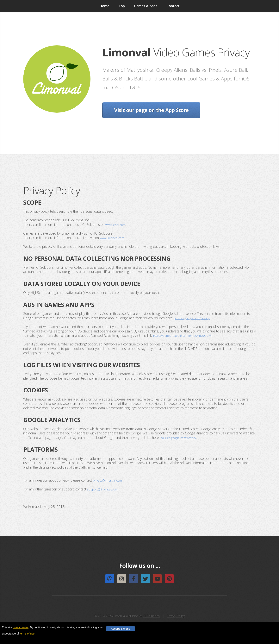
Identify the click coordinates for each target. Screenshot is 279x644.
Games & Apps (146, 6)
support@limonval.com (104, 489)
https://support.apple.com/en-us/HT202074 (185, 335)
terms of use (27, 634)
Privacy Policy (176, 616)
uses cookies (21, 627)
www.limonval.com (113, 237)
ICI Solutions (151, 616)
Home (104, 6)
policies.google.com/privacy (193, 318)
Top (122, 6)
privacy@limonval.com (109, 480)
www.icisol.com (116, 224)
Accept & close (120, 629)
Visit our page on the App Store (151, 110)
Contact (173, 6)
